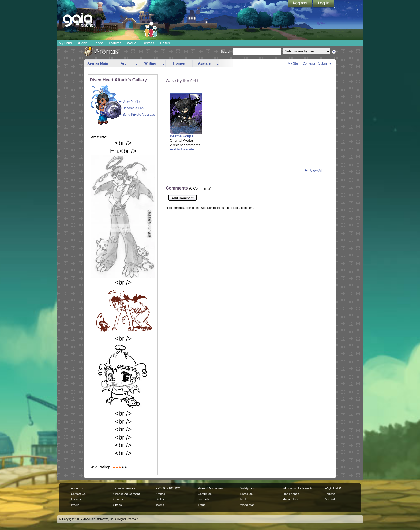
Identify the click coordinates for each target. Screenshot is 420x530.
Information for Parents (298, 488)
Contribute (205, 494)
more (137, 64)
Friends (76, 499)
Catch (165, 43)
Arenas (160, 494)
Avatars (204, 63)
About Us (77, 488)
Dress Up (246, 494)
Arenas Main (98, 63)
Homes (179, 63)
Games (148, 43)
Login (324, 4)
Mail (243, 499)
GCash (82, 43)
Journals (204, 499)
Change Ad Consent (127, 494)
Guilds (160, 499)
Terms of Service (124, 488)
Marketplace (291, 499)
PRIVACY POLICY (168, 488)
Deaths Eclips (181, 136)
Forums (115, 43)
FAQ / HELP (333, 488)
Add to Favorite (182, 149)
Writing (150, 63)
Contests (309, 63)
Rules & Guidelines (211, 488)
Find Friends (291, 494)
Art (123, 63)
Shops (98, 43)
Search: (227, 52)
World (132, 43)
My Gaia (65, 43)
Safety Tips (248, 488)
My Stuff (294, 63)
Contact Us (78, 494)
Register (300, 4)
